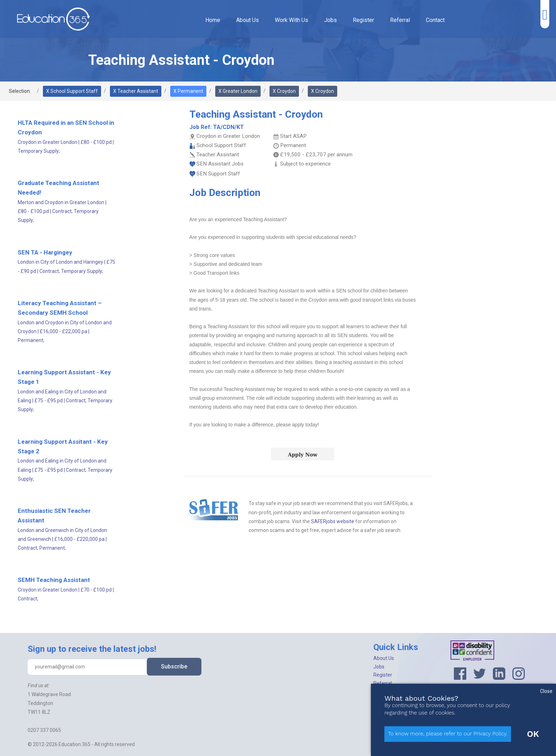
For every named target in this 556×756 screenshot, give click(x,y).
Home (213, 20)
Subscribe (174, 667)
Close (546, 691)
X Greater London (238, 91)
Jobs (330, 20)
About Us (248, 20)
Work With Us (291, 20)
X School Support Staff (72, 91)
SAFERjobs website (333, 521)
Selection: (20, 91)
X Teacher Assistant (136, 91)
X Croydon (284, 91)
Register (363, 20)
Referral (400, 20)
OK (533, 734)
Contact (435, 20)
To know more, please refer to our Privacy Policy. (448, 734)
